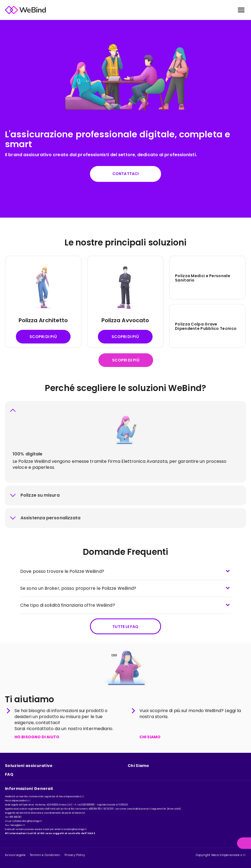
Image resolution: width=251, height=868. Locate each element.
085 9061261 (16, 817)
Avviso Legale (15, 855)
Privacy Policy (75, 855)
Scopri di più (43, 337)
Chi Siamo (138, 766)
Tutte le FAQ (125, 627)
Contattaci (125, 174)
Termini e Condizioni (45, 855)
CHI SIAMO (150, 739)
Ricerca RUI (174, 809)
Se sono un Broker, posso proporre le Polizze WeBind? (78, 589)
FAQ (9, 774)
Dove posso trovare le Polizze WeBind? (62, 572)
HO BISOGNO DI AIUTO (37, 739)
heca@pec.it (18, 825)
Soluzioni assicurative (29, 766)
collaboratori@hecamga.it (27, 821)
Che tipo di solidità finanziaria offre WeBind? (68, 606)
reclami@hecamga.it (75, 829)
